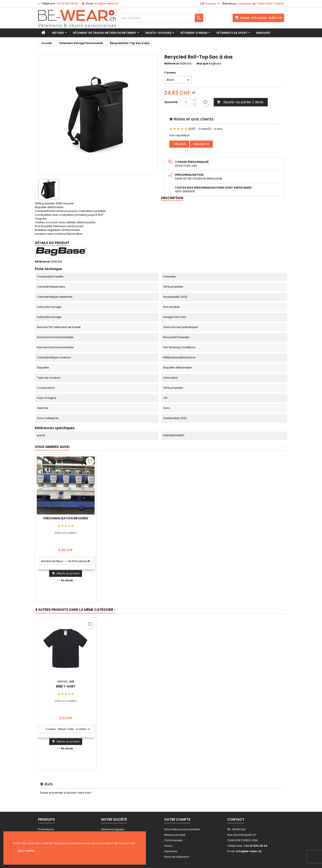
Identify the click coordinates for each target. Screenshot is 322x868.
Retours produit (175, 835)
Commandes (173, 840)
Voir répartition (180, 135)
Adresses (171, 851)
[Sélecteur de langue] (210, 4)
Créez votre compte (270, 3)
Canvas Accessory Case (127, 686)
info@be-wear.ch (106, 3)
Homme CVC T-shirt (189, 686)
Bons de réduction (177, 857)
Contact (236, 819)
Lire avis (179, 144)
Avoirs (168, 846)
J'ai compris (26, 851)
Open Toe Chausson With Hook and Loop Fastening (66, 688)
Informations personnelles (182, 829)
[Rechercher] (161, 18)
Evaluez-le (201, 144)
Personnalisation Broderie (127, 518)
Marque (202, 64)
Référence (172, 64)
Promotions (46, 829)
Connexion (244, 3)
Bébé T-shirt (250, 686)
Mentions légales (113, 829)
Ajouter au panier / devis (240, 102)
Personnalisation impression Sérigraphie (66, 520)
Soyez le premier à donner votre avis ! (66, 793)
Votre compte (177, 819)
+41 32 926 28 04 (67, 3)
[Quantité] (186, 102)
